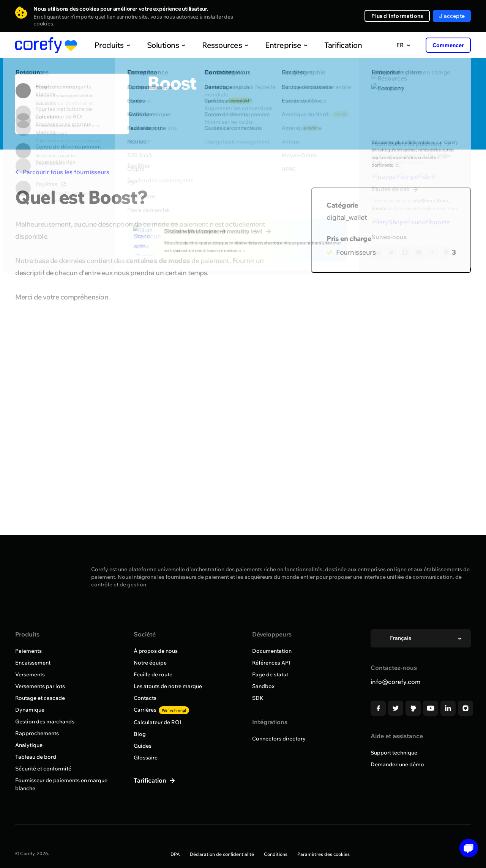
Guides (143, 746)
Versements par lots (40, 686)
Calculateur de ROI (157, 722)
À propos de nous (156, 651)
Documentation (272, 651)
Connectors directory (279, 739)
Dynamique (30, 710)
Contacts (145, 698)
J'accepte (452, 16)
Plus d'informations (397, 16)
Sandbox (263, 686)
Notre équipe (150, 663)
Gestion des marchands (45, 721)
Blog (140, 734)
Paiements (28, 651)
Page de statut (270, 674)
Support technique (394, 753)
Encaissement (33, 663)
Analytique (29, 745)
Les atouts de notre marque (168, 686)
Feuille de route (153, 674)
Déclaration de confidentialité (222, 854)
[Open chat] (466, 848)
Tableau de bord (36, 757)
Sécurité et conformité (43, 769)
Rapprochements (37, 733)
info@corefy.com (395, 682)
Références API (271, 663)
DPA (175, 854)
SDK (258, 698)
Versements (30, 674)
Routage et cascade (40, 698)
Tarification (327, 45)
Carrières (161, 710)
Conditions (276, 854)
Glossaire (146, 758)
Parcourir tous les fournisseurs (62, 172)
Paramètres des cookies (323, 854)
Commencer (448, 45)
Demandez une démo (397, 764)
